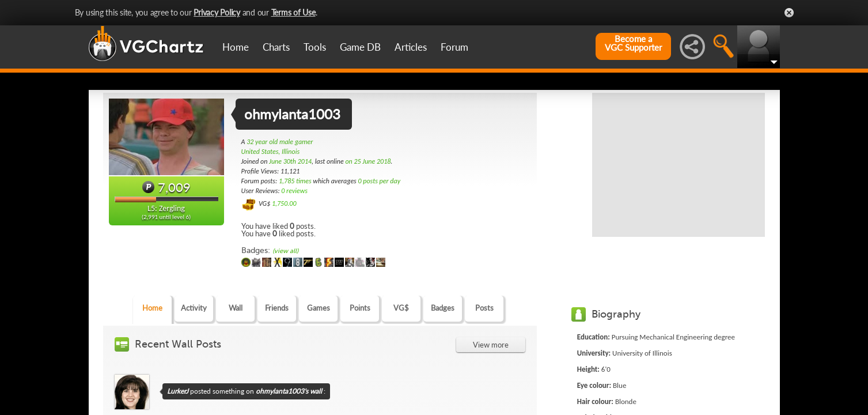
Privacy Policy (217, 12)
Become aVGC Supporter (633, 43)
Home (236, 47)
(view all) (285, 251)
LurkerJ (178, 391)
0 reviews (294, 191)
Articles (411, 47)
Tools (315, 47)
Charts (276, 47)
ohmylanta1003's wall (289, 391)
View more (491, 345)
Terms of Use (293, 12)
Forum (454, 47)
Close (789, 13)
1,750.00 (284, 203)
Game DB (360, 47)
